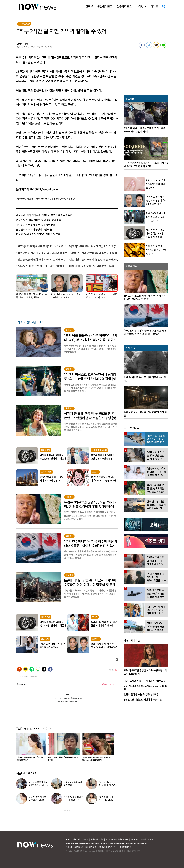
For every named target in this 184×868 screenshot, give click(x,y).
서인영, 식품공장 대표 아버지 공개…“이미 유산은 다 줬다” (38, 785)
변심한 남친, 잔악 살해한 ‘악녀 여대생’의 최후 (38, 220)
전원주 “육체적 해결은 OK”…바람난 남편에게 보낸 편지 (73, 800)
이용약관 (85, 839)
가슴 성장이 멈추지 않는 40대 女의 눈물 (36, 225)
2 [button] (67, 811)
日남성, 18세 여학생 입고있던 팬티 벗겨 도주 (38, 234)
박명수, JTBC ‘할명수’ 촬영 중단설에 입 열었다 (99, 759)
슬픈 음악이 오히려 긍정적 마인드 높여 (35, 229)
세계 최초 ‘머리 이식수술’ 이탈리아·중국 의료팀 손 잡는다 (44, 215)
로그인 (68, 839)
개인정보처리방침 (97, 839)
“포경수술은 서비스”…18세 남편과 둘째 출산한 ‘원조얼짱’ (31, 759)
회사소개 (76, 839)
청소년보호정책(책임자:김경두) (117, 839)
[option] (31, 748)
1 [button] (65, 811)
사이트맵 (151, 839)
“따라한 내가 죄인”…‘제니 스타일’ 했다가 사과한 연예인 (108, 785)
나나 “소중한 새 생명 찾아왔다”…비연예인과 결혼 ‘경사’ (64, 759)
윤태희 (20, 44)
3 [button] (69, 811)
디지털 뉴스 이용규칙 (138, 839)
